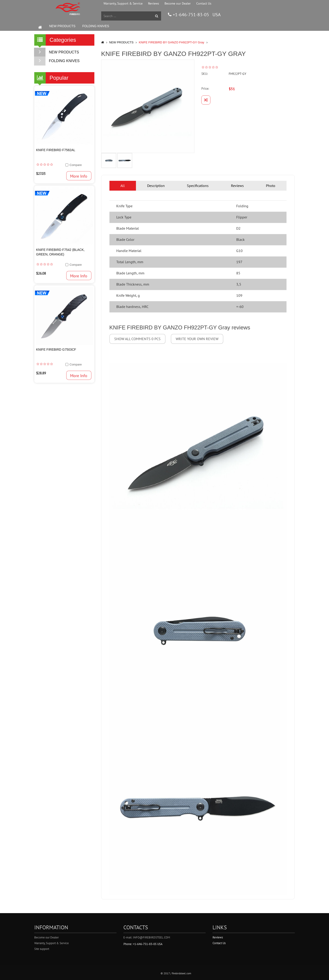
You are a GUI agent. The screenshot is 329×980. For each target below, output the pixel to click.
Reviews (154, 3)
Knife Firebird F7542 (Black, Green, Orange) (60, 252)
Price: (205, 89)
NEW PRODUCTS (62, 26)
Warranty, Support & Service (123, 3)
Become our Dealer (178, 3)
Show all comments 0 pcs (137, 339)
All (123, 186)
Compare (76, 165)
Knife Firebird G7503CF (56, 349)
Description (156, 186)
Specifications (198, 186)
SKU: (204, 74)
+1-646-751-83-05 (190, 15)
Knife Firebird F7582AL (56, 150)
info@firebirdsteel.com (151, 937)
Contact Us (204, 3)
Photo (271, 186)
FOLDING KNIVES (96, 26)
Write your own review (197, 339)
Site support (42, 949)
